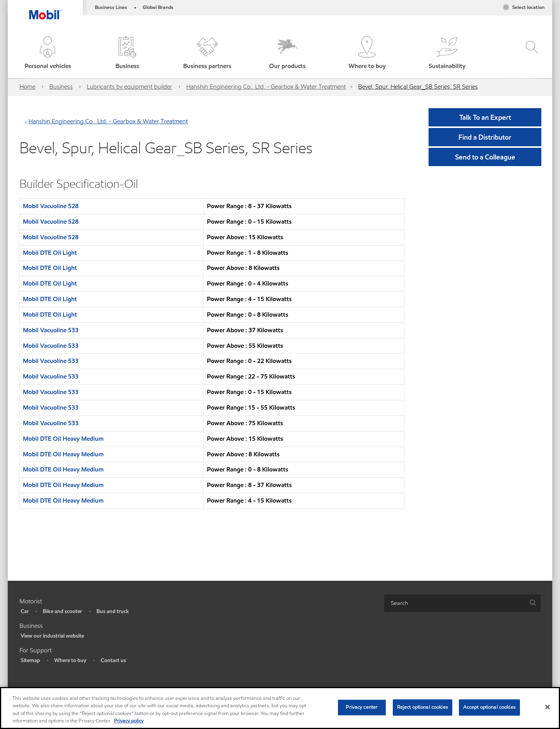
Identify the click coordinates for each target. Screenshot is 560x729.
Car (25, 611)
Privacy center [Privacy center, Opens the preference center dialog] (362, 707)
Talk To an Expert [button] (485, 117)
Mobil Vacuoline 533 (51, 330)
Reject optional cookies (423, 707)
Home (27, 87)
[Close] (548, 707)
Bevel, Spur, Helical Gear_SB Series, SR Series (418, 87)
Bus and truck (113, 611)
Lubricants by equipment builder (129, 87)
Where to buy (70, 660)
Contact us (113, 660)
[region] (280, 708)
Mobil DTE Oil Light (50, 253)
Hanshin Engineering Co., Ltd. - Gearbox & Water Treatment (266, 87)
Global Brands (158, 7)
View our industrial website (52, 636)
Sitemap (30, 660)
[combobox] (462, 603)
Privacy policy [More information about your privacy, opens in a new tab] (129, 721)
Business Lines (111, 7)
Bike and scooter (62, 611)
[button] (48, 53)
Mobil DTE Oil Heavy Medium (63, 439)
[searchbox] (455, 603)
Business (61, 87)
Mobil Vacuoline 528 (51, 206)
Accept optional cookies (489, 707)
